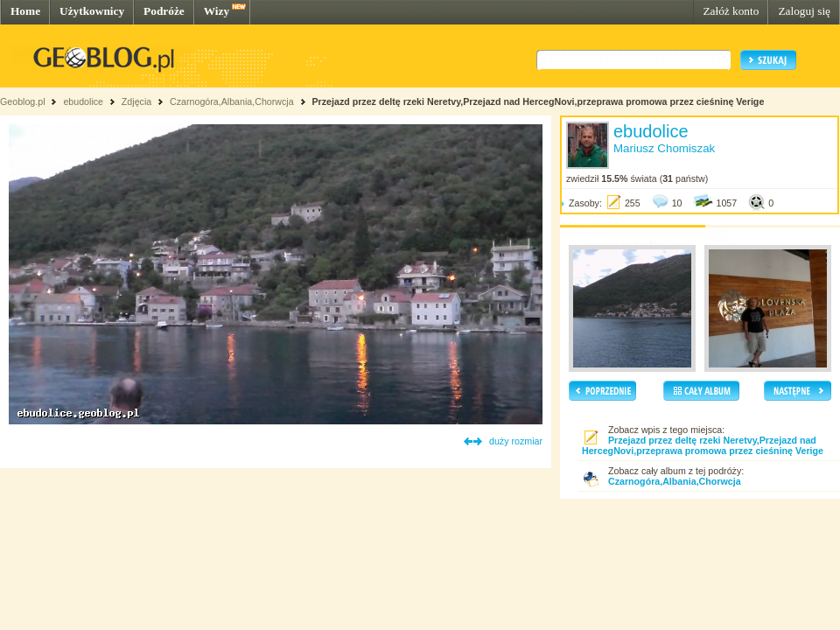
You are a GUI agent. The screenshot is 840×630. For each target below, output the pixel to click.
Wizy (217, 11)
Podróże (164, 11)
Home (25, 11)
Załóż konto (731, 11)
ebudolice (83, 101)
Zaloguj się (804, 11)
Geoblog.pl (23, 101)
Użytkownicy (92, 11)
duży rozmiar (516, 441)
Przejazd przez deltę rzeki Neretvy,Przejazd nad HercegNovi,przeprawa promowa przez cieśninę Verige (538, 101)
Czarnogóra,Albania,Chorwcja (232, 101)
